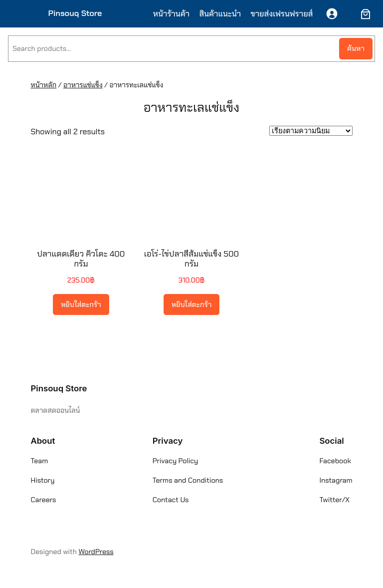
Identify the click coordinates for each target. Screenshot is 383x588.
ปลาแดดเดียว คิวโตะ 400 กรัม (81, 259)
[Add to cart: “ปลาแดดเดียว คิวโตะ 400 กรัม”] (81, 304)
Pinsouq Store (75, 13)
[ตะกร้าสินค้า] (364, 14)
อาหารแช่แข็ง (83, 85)
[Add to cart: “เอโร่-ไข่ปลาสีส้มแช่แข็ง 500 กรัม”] (192, 304)
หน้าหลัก (43, 85)
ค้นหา (356, 48)
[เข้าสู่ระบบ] (332, 14)
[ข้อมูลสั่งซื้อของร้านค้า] (311, 131)
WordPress (96, 552)
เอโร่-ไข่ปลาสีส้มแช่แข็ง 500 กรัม (191, 259)
